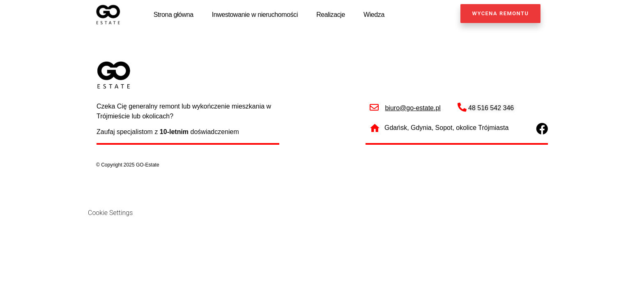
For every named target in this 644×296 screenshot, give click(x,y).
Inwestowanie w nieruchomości (255, 15)
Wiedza (374, 15)
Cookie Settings (110, 213)
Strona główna (174, 15)
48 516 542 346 (491, 108)
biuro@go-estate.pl (413, 108)
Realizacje (331, 15)
